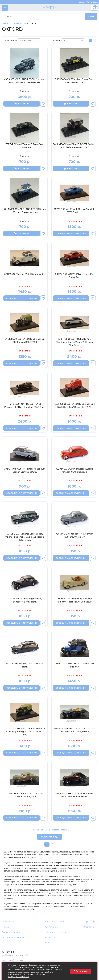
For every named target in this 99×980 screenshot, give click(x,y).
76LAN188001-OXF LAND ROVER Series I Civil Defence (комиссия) (74, 146)
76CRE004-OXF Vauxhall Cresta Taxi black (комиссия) (74, 81)
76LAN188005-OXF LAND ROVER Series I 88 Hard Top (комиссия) (25, 211)
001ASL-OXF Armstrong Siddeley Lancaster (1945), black (25, 600)
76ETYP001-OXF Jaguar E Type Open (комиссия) (25, 146)
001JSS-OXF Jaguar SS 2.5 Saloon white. (25, 274)
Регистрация (92, 2)
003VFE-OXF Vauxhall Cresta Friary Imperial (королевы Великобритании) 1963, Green (25, 537)
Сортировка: (11, 41)
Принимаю (80, 971)
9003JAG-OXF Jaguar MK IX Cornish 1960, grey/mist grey (74, 535)
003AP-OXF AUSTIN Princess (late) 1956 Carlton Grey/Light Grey (25, 470)
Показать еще (50, 837)
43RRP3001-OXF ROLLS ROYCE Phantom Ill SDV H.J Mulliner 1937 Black (25, 406)
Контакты (89, 927)
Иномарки (8, 922)
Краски (6, 927)
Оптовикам (52, 927)
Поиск (91, 17)
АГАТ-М (49, 8)
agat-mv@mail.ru (12, 960)
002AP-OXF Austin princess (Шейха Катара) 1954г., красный (74, 470)
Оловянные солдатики (15, 937)
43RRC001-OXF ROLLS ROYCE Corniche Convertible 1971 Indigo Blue (74, 730)
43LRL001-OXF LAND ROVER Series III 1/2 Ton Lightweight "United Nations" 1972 (25, 732)
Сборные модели (12, 932)
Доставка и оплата (56, 932)
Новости (50, 937)
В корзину (22, 104)
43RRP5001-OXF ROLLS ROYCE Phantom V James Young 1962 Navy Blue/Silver (74, 342)
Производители (55, 922)
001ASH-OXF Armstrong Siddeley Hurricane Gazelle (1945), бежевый (74, 600)
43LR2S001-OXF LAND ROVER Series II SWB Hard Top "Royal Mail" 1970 (74, 406)
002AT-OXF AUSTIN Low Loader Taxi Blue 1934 (74, 665)
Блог (48, 943)
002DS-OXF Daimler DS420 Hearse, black (25, 665)
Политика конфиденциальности (27, 975)
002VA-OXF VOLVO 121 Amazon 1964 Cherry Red (74, 276)
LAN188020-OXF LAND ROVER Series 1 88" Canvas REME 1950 (25, 341)
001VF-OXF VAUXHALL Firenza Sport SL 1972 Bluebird (74, 211)
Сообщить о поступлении (71, 233)
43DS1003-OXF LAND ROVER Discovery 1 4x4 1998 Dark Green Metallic (25, 81)
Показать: (57, 41)
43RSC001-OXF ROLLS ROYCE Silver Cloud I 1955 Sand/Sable (25, 795)
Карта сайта (90, 922)
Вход (81, 2)
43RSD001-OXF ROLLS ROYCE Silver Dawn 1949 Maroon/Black (74, 795)
